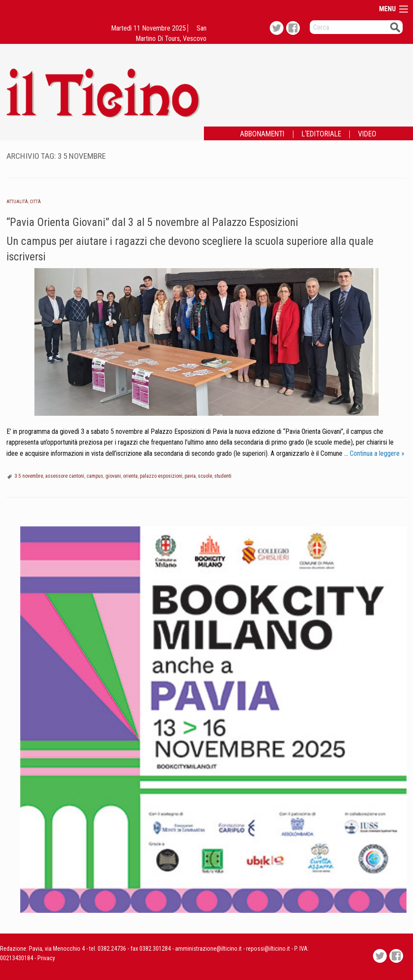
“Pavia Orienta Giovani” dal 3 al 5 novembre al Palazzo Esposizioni (152, 222)
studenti (223, 476)
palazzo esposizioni (161, 476)
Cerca (395, 27)
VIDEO (367, 134)
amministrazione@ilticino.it (208, 949)
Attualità (17, 202)
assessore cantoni (65, 476)
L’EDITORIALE (321, 134)
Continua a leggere (377, 453)
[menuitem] (262, 134)
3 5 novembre (29, 476)
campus (95, 476)
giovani (113, 476)
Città (35, 202)
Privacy (46, 958)
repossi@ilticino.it (268, 949)
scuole (205, 476)
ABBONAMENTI (262, 134)
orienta (130, 476)
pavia (190, 476)
